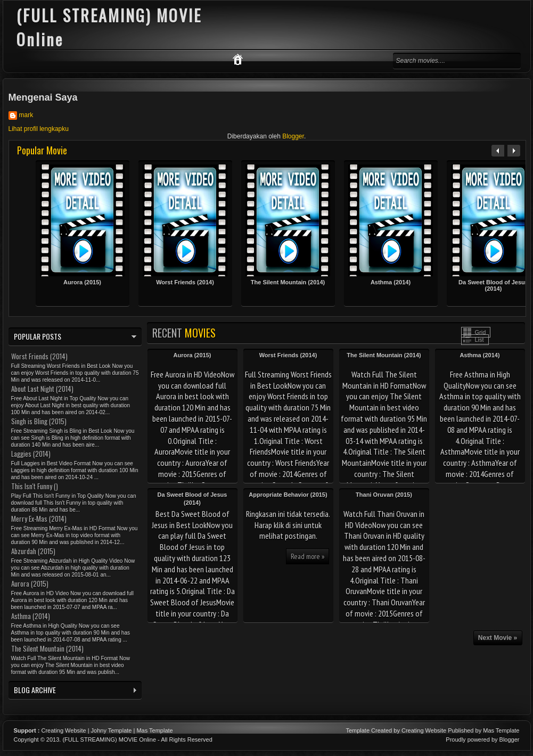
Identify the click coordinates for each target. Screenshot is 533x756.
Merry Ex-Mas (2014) (39, 519)
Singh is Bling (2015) (39, 421)
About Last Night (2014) (42, 389)
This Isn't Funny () (35, 486)
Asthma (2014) (391, 282)
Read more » (307, 556)
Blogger (293, 136)
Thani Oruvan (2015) (384, 495)
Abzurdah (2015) (33, 551)
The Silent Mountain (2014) (288, 282)
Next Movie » (498, 638)
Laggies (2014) (31, 454)
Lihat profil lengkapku (39, 129)
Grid (481, 332)
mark (26, 115)
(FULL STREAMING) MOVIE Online (109, 739)
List (479, 340)
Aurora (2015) (82, 282)
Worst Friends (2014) (185, 282)
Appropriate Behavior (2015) (288, 495)
